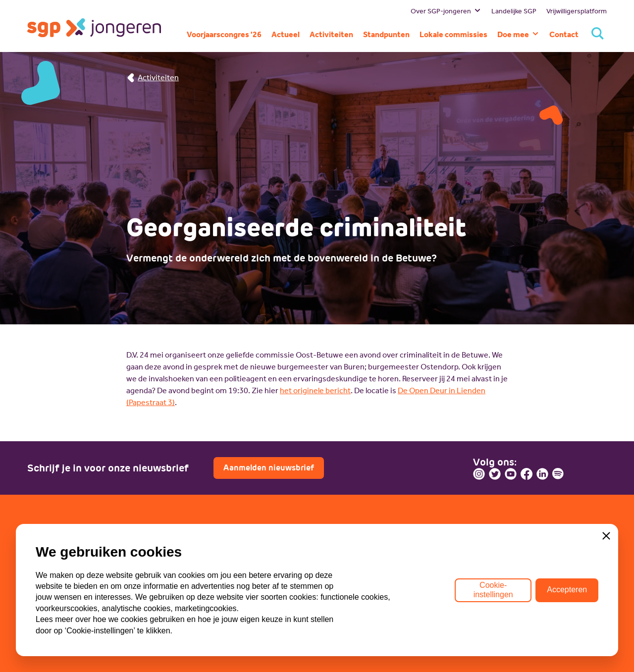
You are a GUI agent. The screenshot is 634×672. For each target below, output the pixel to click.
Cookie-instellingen (493, 590)
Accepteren (567, 590)
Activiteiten (153, 78)
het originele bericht (315, 390)
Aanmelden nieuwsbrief (269, 468)
